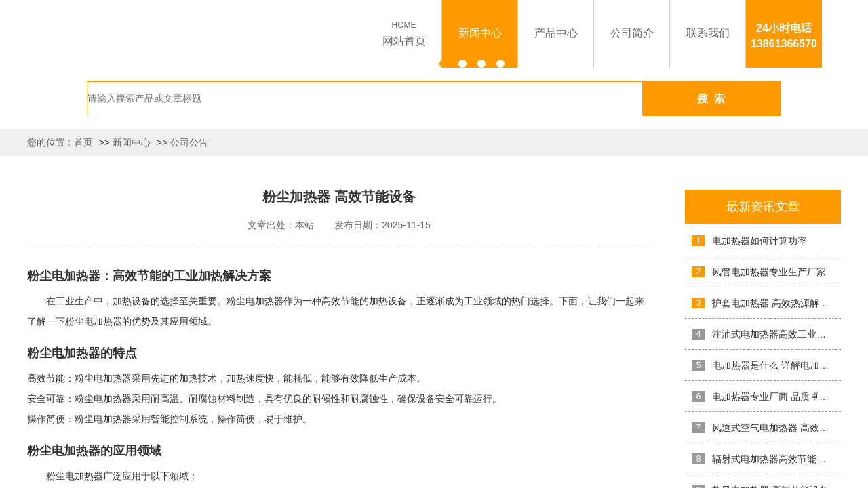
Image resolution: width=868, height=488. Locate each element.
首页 (83, 142)
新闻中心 (132, 142)
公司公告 (189, 142)
